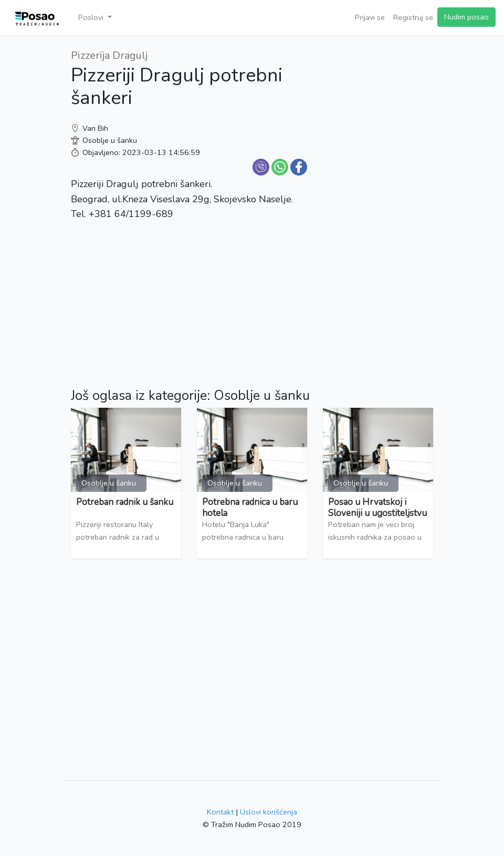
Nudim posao (466, 17)
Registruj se (413, 17)
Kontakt (220, 812)
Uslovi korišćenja (269, 812)
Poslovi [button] (92, 17)
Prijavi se (370, 17)
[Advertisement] (378, 205)
